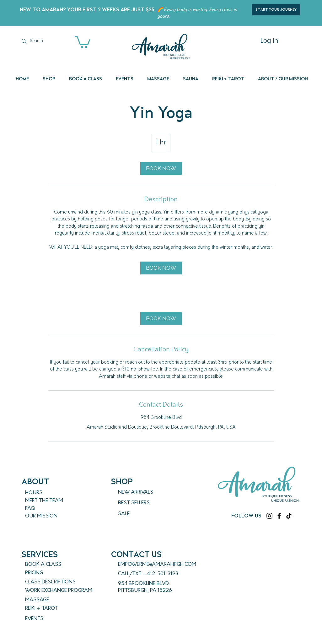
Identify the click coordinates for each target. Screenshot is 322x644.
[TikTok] (289, 516)
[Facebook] (279, 516)
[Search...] (43, 41)
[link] (161, 168)
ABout (35, 482)
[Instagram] (269, 516)
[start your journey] (276, 10)
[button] (83, 41)
